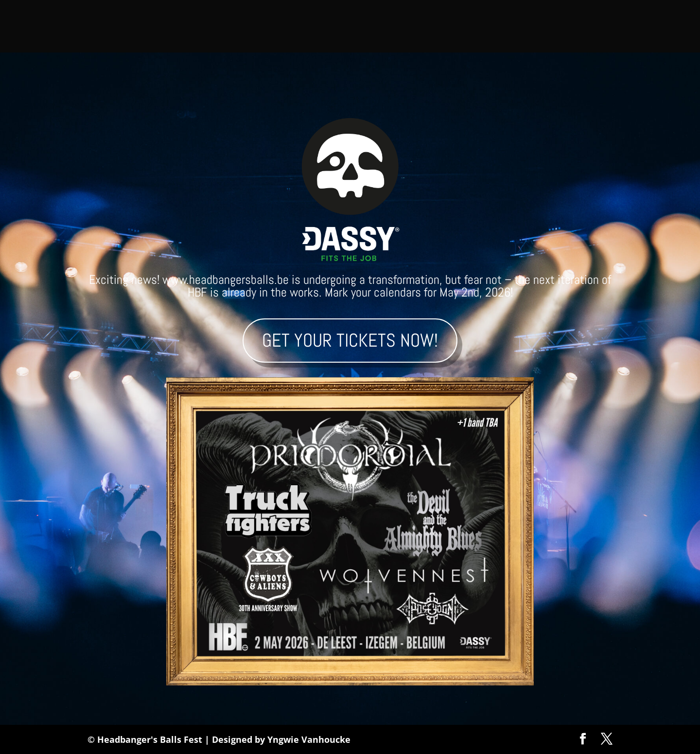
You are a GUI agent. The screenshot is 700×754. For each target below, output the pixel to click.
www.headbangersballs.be (226, 280)
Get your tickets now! (350, 340)
